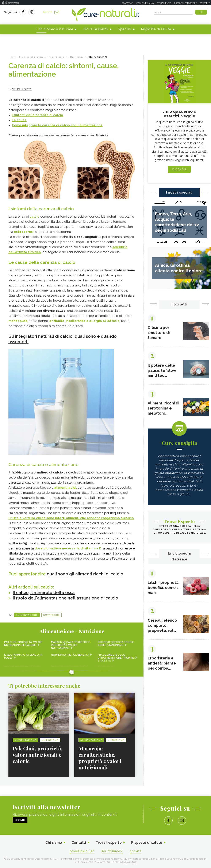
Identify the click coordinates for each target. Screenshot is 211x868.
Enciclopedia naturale (55, 29)
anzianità (57, 321)
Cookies (136, 851)
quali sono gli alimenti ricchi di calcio (85, 574)
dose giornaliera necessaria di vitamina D (68, 548)
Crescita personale (185, 3)
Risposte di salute (156, 29)
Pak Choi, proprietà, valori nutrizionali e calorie (23, 644)
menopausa (18, 321)
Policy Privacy (112, 851)
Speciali (125, 29)
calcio (34, 217)
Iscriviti (51, 12)
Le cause (19, 120)
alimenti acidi (65, 488)
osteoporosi (24, 232)
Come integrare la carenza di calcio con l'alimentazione (57, 125)
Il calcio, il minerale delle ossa (44, 593)
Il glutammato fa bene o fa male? (23, 656)
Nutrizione (51, 615)
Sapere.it (205, 3)
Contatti (79, 843)
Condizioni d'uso (82, 851)
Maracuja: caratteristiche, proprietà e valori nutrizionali (71, 645)
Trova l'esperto (95, 29)
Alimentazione (27, 615)
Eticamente (164, 3)
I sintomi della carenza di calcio (37, 115)
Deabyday (127, 3)
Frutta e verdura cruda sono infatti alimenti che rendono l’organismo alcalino (71, 518)
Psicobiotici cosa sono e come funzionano (116, 644)
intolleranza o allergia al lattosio (93, 321)
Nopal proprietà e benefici (70, 655)
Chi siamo (54, 843)
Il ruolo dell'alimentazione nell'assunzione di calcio (65, 598)
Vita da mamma (145, 3)
